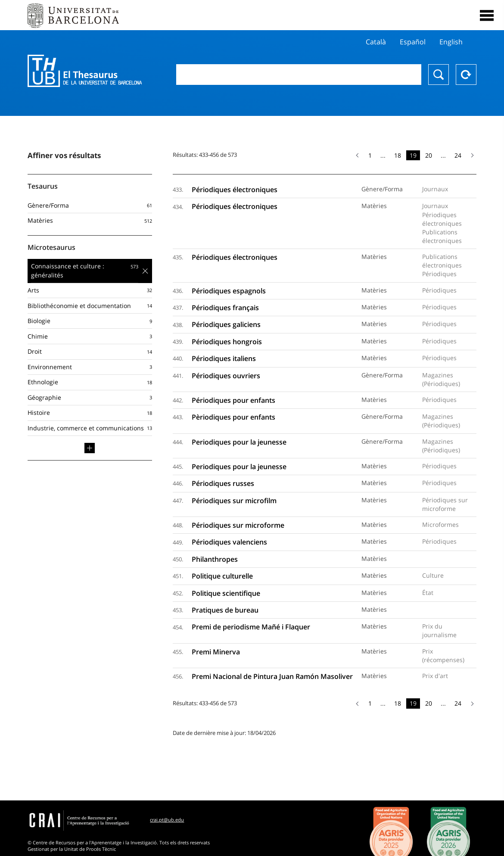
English (451, 42)
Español (413, 42)
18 (398, 155)
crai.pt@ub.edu (167, 820)
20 (429, 155)
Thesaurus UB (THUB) (85, 71)
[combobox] (299, 75)
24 (458, 155)
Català (376, 42)
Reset (466, 75)
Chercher (439, 75)
